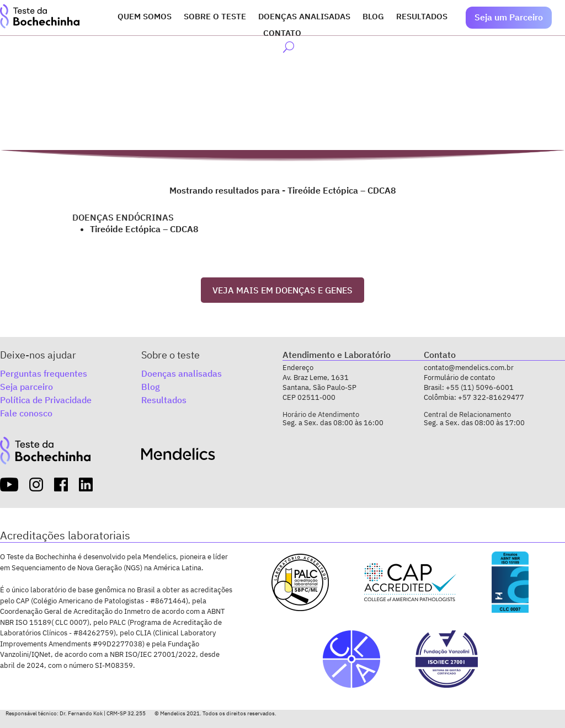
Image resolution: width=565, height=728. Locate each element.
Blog (373, 17)
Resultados (422, 17)
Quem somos (145, 17)
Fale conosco (26, 411)
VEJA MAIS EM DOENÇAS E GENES (282, 287)
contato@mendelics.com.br (469, 365)
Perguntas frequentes (44, 371)
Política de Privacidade (46, 398)
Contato (282, 34)
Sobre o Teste (215, 17)
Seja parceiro (26, 384)
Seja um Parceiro (509, 17)
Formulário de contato (459, 375)
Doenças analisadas (304, 17)
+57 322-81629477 (491, 395)
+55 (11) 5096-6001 (480, 385)
